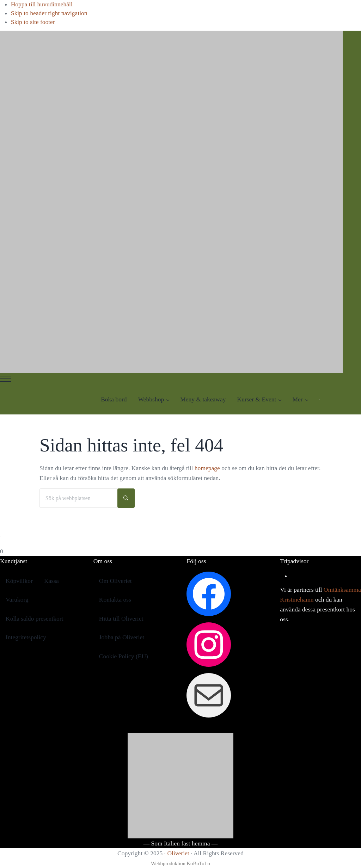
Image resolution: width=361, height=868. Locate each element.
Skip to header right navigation (49, 13)
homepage (207, 468)
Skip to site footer (33, 22)
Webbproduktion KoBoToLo (180, 863)
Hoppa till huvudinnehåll (42, 4)
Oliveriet (178, 853)
